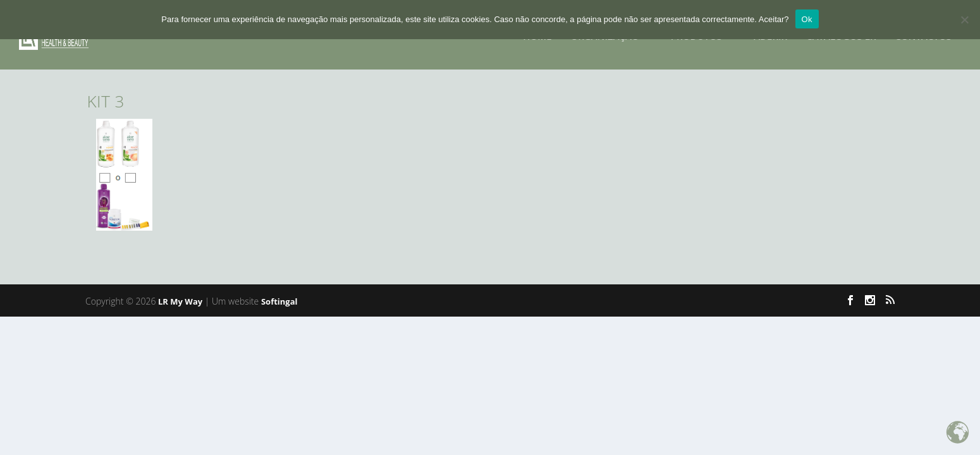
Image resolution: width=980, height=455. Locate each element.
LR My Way (180, 301)
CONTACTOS (924, 33)
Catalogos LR (841, 33)
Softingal (279, 301)
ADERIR (770, 33)
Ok (807, 19)
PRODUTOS (696, 33)
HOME (537, 33)
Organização (605, 33)
